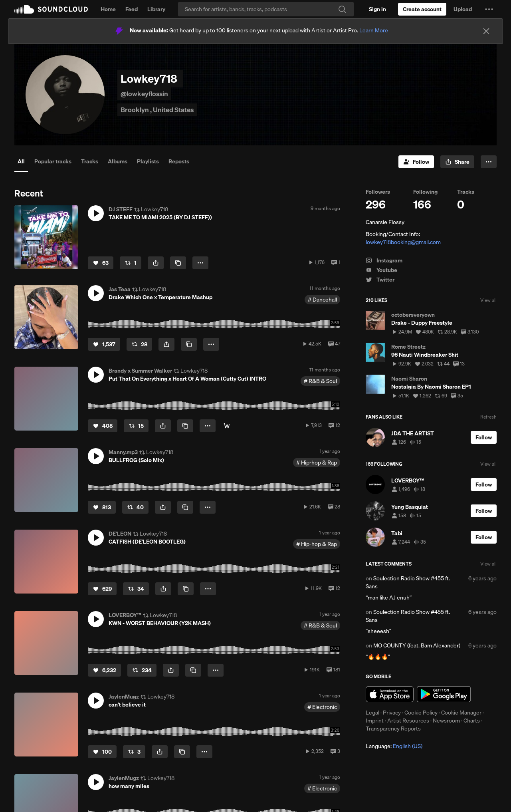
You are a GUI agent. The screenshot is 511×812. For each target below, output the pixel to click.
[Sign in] (377, 9)
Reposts (179, 161)
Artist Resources (408, 721)
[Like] (101, 263)
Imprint (375, 721)
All (21, 161)
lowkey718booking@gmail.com (403, 242)
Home (108, 9)
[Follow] (416, 162)
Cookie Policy (421, 713)
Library (156, 9)
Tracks (90, 161)
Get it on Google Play (444, 694)
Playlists (148, 161)
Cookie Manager (461, 713)
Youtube (381, 270)
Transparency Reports (393, 729)
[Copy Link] (178, 263)
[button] (489, 9)
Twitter (380, 280)
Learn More (374, 30)
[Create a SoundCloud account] (422, 9)
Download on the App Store (390, 694)
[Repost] (131, 263)
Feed (132, 9)
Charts (472, 721)
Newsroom (446, 721)
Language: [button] (394, 746)
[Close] (486, 31)
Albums (118, 161)
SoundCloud (51, 9)
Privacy (392, 713)
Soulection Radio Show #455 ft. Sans (408, 582)
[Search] (266, 9)
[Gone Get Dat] (227, 426)
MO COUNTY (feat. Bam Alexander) (417, 645)
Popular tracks (53, 161)
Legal (372, 713)
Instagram (384, 260)
